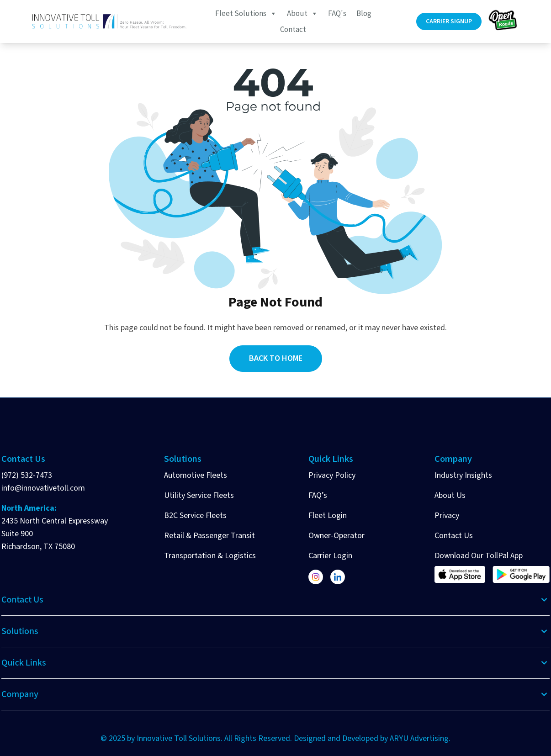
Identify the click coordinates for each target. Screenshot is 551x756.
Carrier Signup (449, 21)
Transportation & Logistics (210, 556)
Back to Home (276, 358)
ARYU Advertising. (420, 738)
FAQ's (337, 13)
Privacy (447, 515)
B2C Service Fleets (195, 515)
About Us (450, 495)
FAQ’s (318, 495)
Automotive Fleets (196, 475)
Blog (364, 13)
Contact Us (454, 536)
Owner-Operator (336, 536)
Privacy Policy (332, 475)
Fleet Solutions (246, 13)
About (302, 13)
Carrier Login (330, 556)
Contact (293, 29)
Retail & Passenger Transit (209, 536)
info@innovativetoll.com (43, 488)
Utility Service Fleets (199, 495)
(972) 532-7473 (27, 475)
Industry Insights (463, 475)
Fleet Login (328, 515)
